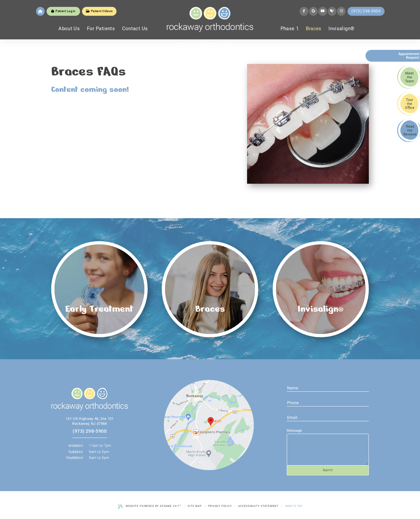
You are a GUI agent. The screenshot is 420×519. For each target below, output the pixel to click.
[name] (328, 388)
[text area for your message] (328, 450)
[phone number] (328, 417)
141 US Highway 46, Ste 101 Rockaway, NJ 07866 (90, 421)
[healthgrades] (332, 11)
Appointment (407, 56)
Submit (328, 470)
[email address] (328, 403)
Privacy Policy (220, 506)
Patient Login (63, 11)
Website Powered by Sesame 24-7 (150, 506)
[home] (40, 11)
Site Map (195, 506)
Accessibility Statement (258, 506)
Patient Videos (99, 11)
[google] (313, 11)
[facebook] (304, 11)
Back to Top (294, 506)
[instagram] (341, 11)
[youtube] (323, 11)
